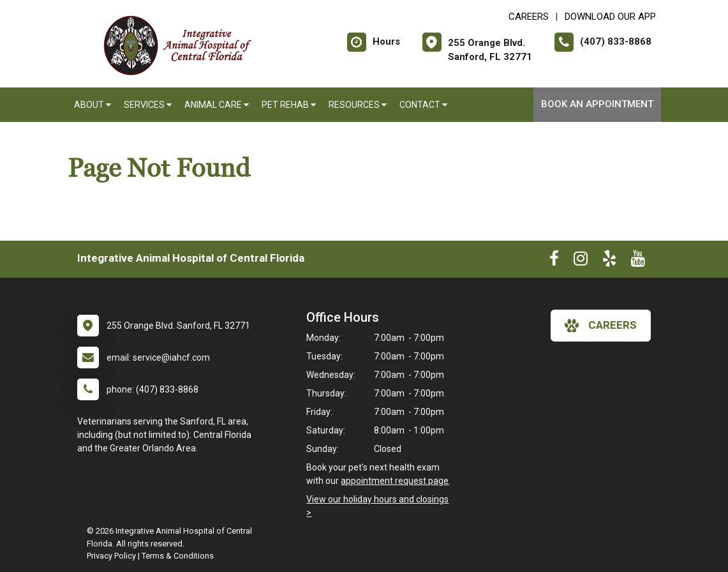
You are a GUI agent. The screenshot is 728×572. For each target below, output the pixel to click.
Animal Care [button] (217, 105)
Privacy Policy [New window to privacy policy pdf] (111, 556)
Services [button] (148, 105)
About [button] (93, 105)
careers (601, 326)
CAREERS (529, 17)
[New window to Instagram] (581, 261)
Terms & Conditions (178, 556)
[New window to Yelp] (609, 261)
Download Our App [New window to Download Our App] (610, 17)
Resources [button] (358, 105)
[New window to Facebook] (554, 261)
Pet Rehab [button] (289, 105)
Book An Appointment (597, 104)
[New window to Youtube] (638, 261)
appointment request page (395, 481)
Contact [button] (423, 105)
